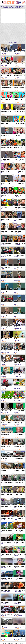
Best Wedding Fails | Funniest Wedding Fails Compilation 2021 (7, 542)
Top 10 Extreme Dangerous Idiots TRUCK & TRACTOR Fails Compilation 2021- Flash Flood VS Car (6, 626)
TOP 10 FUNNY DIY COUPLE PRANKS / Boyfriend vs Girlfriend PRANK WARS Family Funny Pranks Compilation (7, 100)
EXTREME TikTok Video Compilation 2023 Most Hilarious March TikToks (7, 160)
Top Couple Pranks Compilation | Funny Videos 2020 (6, 112)
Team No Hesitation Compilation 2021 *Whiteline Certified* (6, 507)
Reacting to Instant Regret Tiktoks (6, 243)
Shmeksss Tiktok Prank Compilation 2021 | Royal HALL (6, 303)
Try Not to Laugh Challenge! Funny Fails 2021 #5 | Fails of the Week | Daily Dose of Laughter (7, 435)
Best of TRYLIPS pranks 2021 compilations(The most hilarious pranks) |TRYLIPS (7, 339)
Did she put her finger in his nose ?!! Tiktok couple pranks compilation (6, 88)
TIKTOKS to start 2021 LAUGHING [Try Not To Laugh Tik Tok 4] (7, 148)
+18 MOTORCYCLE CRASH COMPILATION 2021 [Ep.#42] (7, 566)
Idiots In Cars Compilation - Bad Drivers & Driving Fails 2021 (7, 351)
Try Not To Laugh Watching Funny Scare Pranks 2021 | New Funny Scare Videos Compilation (7, 447)
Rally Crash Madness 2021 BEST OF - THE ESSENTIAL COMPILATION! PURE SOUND (6, 614)
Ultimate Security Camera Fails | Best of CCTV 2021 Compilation (7, 363)
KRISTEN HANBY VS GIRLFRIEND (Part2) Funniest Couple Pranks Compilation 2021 (6, 76)
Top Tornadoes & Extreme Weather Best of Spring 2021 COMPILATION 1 (7, 590)
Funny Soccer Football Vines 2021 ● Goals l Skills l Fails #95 (7, 531)
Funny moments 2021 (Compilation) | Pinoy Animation (7, 638)
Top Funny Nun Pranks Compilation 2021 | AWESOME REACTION (7, 495)
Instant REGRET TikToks (5, 172)
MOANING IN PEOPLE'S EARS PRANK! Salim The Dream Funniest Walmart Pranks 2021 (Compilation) (7, 483)
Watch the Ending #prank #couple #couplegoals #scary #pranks (7, 124)
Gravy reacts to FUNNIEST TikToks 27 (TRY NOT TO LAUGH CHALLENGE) (7, 207)
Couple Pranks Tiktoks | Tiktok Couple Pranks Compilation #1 (7, 52)
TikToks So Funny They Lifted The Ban (7, 231)
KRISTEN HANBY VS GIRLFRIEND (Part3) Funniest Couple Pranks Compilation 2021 (6, 64)
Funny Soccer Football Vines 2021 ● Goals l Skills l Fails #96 (7, 399)
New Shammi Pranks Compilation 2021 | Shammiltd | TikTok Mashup (6, 255)
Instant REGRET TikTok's (5, 219)
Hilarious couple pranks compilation (6, 136)
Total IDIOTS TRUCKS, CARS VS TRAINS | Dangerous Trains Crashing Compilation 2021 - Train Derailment (7, 578)
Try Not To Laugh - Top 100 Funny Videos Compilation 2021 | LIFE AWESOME (7, 375)
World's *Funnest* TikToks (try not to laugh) (6, 184)
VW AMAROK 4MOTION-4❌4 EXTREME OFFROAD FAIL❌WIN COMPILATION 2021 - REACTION (6, 471)
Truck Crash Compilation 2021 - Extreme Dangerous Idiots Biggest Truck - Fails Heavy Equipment (7, 459)
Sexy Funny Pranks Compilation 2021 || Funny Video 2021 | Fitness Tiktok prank (6, 267)
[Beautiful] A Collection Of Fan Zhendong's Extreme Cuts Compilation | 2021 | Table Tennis (7, 519)
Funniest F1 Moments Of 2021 (7, 387)
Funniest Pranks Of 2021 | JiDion (6, 554)
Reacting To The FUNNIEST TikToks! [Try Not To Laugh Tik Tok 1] (6, 195)
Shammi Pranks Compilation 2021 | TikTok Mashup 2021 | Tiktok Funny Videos (7, 279)
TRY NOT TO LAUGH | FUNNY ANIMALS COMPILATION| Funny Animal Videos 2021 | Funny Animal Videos (6, 423)
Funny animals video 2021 (6, 411)
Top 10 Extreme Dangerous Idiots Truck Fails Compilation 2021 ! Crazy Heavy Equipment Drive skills (7, 602)
